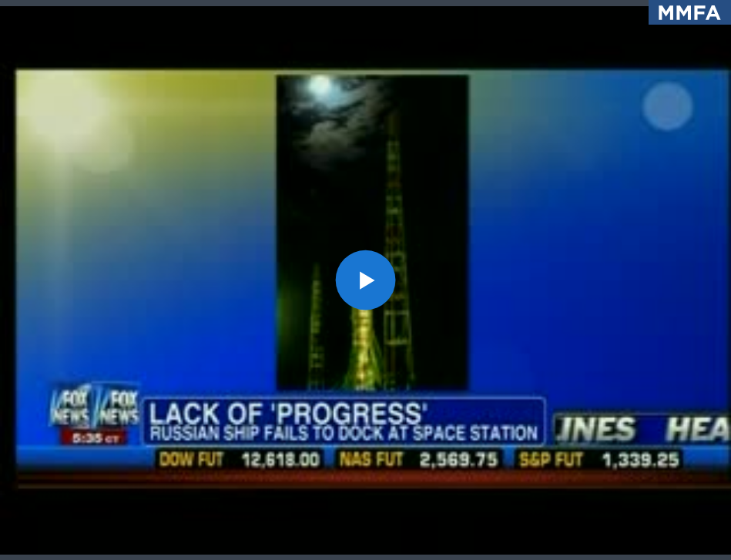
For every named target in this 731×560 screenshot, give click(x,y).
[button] (365, 280)
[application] (365, 280)
